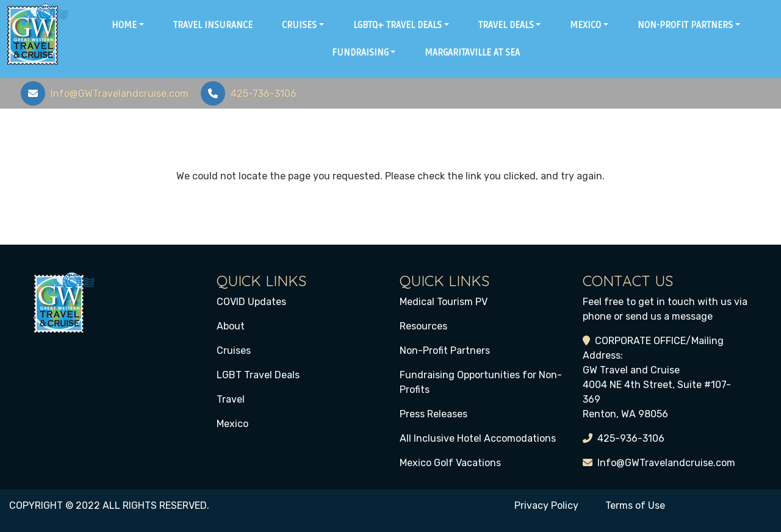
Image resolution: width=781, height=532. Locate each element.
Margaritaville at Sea (472, 52)
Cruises (234, 350)
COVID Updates (251, 302)
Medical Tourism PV (444, 302)
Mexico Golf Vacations (450, 463)
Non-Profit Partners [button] (685, 25)
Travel (231, 399)
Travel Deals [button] (506, 25)
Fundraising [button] (360, 52)
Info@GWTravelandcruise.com (666, 463)
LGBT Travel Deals (258, 375)
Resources (423, 326)
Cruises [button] (299, 25)
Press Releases (434, 414)
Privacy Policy (546, 505)
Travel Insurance (213, 25)
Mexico (232, 424)
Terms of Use (635, 505)
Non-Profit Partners (445, 350)
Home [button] (124, 25)
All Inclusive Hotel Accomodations (478, 438)
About (231, 326)
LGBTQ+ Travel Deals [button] (398, 25)
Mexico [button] (585, 25)
